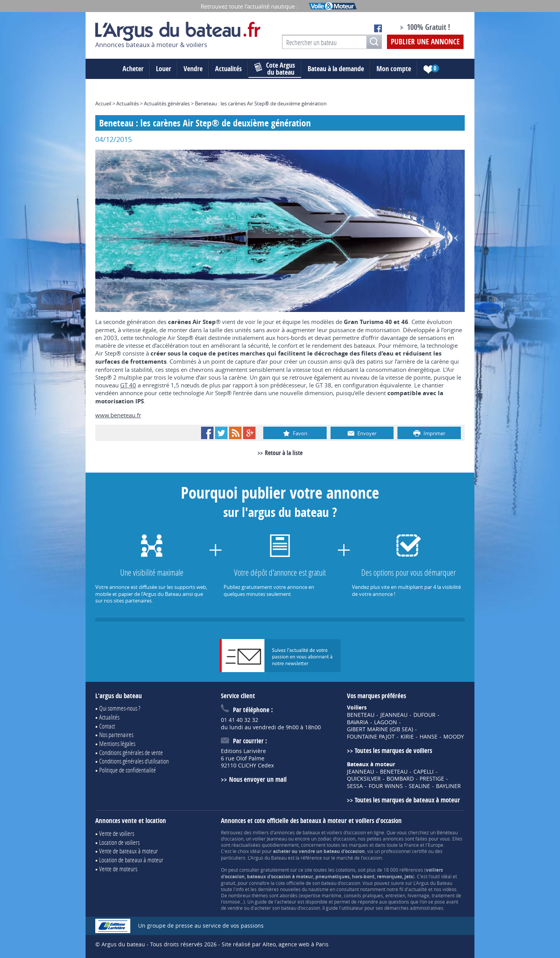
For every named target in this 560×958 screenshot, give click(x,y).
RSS (235, 433)
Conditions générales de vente (131, 752)
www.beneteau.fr (118, 415)
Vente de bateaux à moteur (129, 851)
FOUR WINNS (386, 786)
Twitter (221, 433)
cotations (346, 870)
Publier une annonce (425, 42)
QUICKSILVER (364, 779)
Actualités (228, 69)
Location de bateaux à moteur (131, 860)
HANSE (429, 737)
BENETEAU (361, 715)
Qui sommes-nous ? (120, 708)
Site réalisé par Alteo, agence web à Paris (275, 944)
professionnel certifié (404, 851)
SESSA (355, 786)
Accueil (103, 103)
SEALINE (419, 786)
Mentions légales (117, 743)
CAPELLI (423, 772)
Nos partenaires (116, 735)
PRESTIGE (432, 779)
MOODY (454, 737)
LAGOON (386, 722)
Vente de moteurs (118, 869)
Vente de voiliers (117, 833)
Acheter (133, 69)
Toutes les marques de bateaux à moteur (407, 800)
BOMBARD (400, 779)
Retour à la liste (284, 453)
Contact (107, 726)
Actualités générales (167, 103)
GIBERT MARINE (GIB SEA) (380, 729)
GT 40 (128, 385)
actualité (418, 889)
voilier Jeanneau (270, 839)
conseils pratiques (363, 895)
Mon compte (394, 69)
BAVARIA (358, 722)
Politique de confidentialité (128, 770)
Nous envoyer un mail (258, 779)
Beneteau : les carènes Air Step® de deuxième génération (261, 103)
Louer (164, 69)
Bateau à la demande (336, 69)
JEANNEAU (394, 715)
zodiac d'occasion (337, 839)
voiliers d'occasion (346, 832)
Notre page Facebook (378, 28)
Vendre (193, 69)
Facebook (207, 433)
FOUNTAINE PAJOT (371, 737)
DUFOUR (424, 715)
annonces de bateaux (297, 832)
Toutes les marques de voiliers (393, 750)
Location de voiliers (119, 842)
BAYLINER (448, 786)
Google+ (249, 433)
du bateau (275, 69)
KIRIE (407, 737)
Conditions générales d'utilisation (134, 761)
